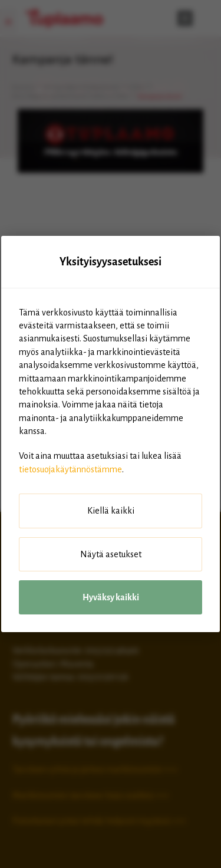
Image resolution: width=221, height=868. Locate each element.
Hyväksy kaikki (111, 597)
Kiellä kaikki (111, 511)
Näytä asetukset (111, 554)
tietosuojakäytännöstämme (70, 469)
